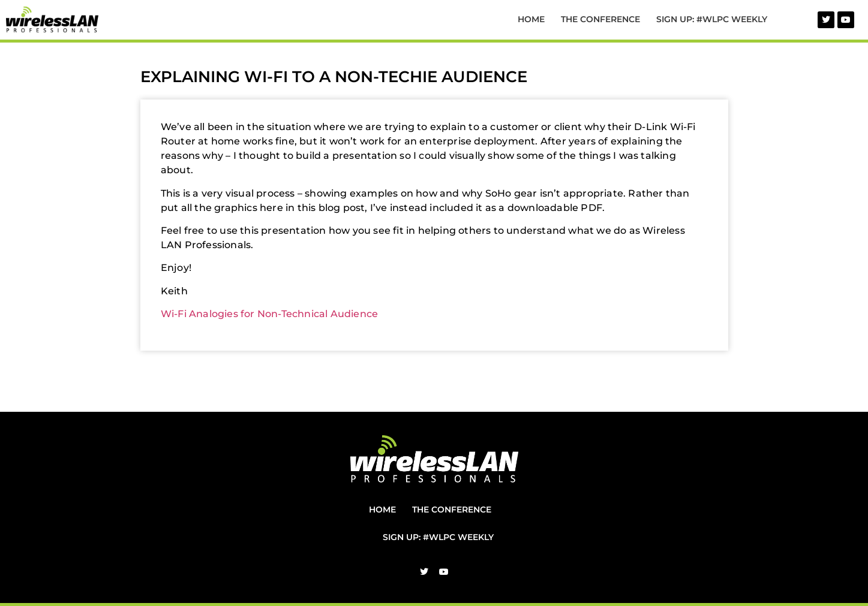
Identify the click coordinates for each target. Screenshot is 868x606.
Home (531, 19)
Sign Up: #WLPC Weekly (712, 19)
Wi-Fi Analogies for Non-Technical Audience (269, 314)
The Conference (600, 19)
